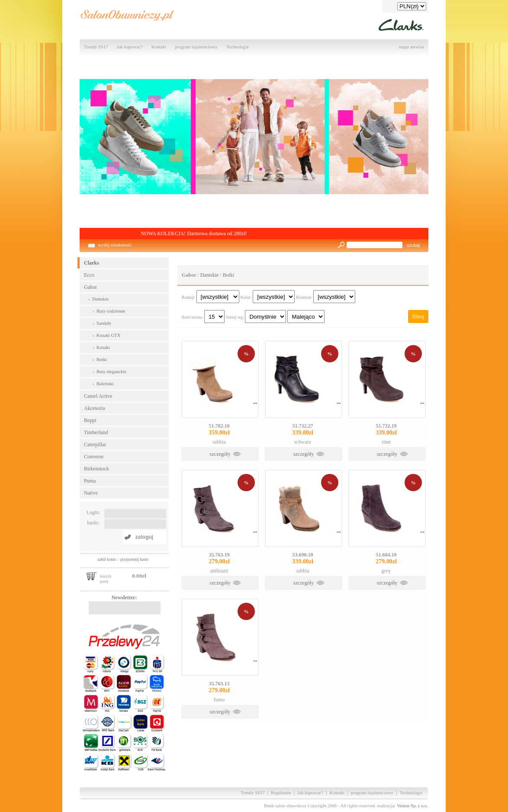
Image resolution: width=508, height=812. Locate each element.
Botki (102, 360)
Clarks (92, 263)
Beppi (90, 420)
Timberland (96, 432)
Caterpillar (95, 444)
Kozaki (103, 347)
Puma (90, 481)
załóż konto (107, 559)
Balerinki (105, 384)
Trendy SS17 (96, 47)
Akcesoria (95, 408)
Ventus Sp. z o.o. (412, 806)
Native (91, 493)
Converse (94, 457)
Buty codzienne (111, 311)
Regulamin (281, 793)
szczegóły (220, 454)
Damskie (100, 299)
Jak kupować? (130, 47)
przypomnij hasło (134, 559)
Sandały (104, 323)
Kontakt (159, 47)
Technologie (238, 47)
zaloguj (144, 537)
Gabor (90, 287)
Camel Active (98, 396)
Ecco (89, 275)
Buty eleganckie (111, 372)
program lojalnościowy (196, 47)
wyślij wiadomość (115, 245)
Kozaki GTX (108, 335)
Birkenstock (96, 469)
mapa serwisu (412, 47)
